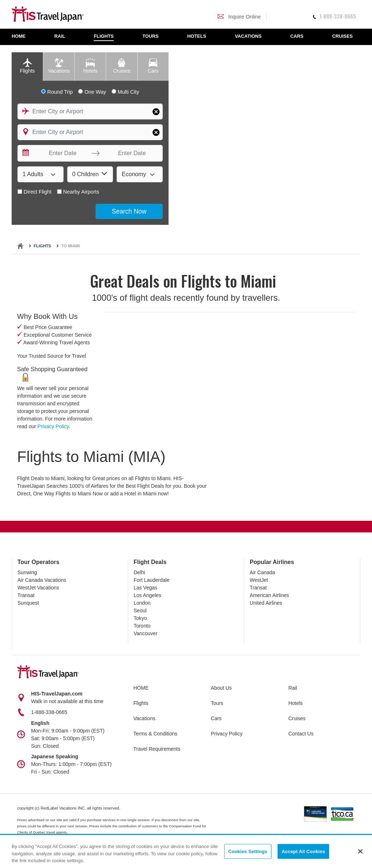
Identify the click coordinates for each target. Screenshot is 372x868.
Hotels (296, 703)
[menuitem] (22, 37)
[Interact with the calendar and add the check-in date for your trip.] (25, 153)
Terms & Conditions (155, 734)
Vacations (144, 718)
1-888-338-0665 (334, 16)
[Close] (360, 851)
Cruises (297, 718)
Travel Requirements (157, 749)
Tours (217, 703)
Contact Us (301, 734)
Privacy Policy (53, 426)
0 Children (90, 174)
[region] (186, 852)
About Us (221, 688)
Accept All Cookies (303, 851)
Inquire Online (239, 17)
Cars (216, 718)
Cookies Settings (248, 851)
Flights (43, 246)
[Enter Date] (61, 153)
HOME (141, 688)
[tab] (27, 67)
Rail (293, 688)
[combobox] (90, 111)
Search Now (129, 211)
